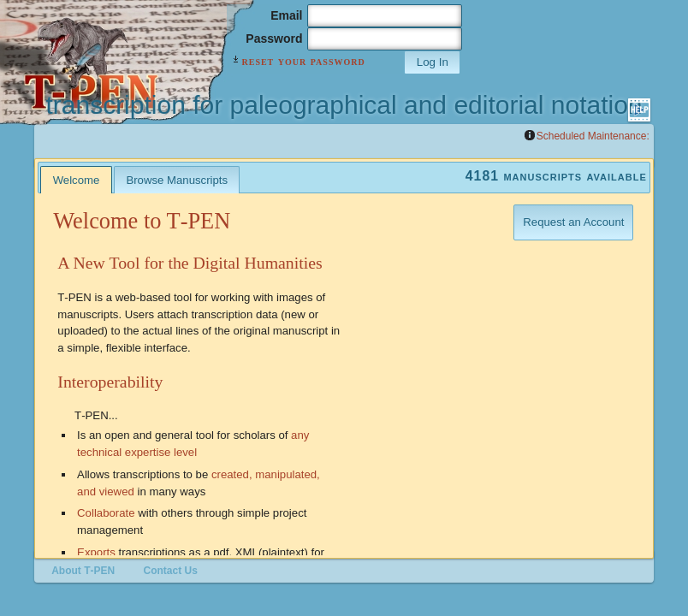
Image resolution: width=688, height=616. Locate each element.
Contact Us (171, 571)
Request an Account (573, 222)
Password (274, 38)
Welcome (77, 180)
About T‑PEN (83, 571)
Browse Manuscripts (177, 180)
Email (286, 15)
